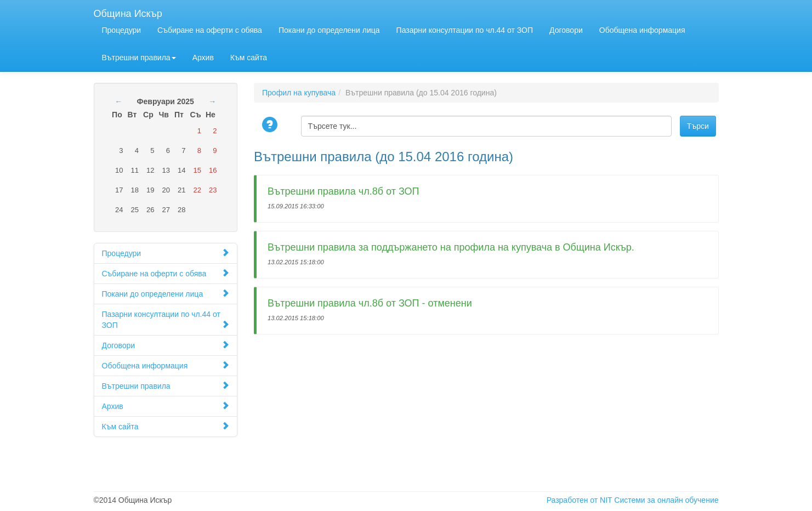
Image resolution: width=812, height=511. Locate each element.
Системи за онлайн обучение (666, 500)
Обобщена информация (642, 30)
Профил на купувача (299, 93)
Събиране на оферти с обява (210, 30)
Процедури (122, 30)
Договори (566, 30)
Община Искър (128, 12)
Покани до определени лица (329, 30)
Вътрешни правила (139, 58)
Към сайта (249, 58)
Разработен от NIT (580, 500)
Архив (203, 58)
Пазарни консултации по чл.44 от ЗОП (465, 30)
